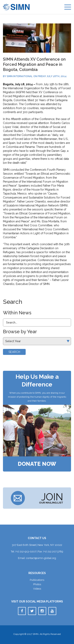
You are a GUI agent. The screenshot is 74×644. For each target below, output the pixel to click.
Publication (37, 580)
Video (37, 589)
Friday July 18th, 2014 (52, 76)
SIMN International (20, 76)
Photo (37, 584)
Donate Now (37, 464)
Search (14, 352)
